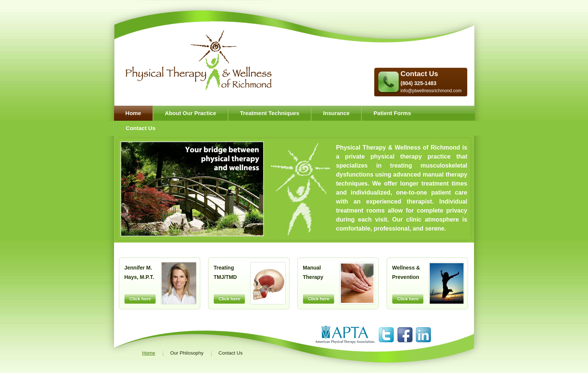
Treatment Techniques (270, 113)
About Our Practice (191, 113)
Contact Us (419, 74)
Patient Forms (392, 113)
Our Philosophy (187, 353)
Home (133, 113)
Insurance (337, 113)
